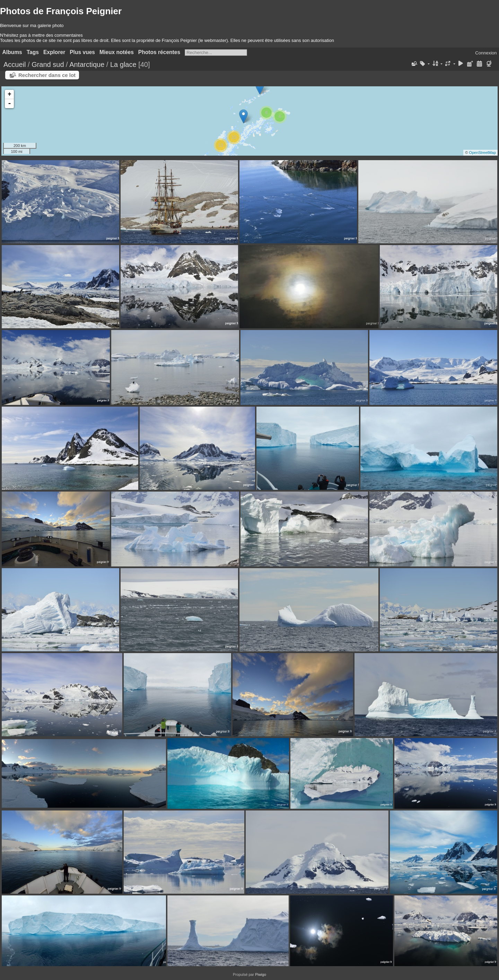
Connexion (486, 53)
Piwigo (261, 974)
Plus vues (82, 52)
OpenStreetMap (482, 153)
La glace (123, 64)
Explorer (54, 52)
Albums (12, 52)
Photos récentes (159, 52)
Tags (33, 52)
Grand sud (48, 64)
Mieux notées (117, 52)
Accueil (15, 64)
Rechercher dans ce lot (47, 75)
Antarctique (87, 64)
